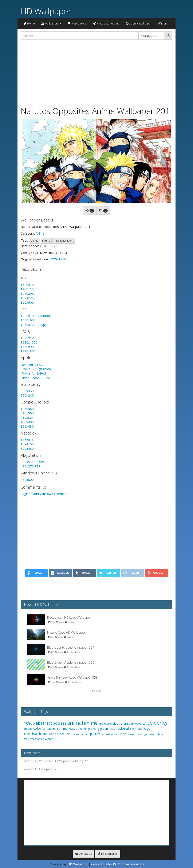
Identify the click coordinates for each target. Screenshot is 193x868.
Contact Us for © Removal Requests (118, 864)
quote (94, 734)
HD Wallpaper (46, 11)
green (104, 729)
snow (123, 734)
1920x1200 (58, 259)
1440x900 (28, 347)
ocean (75, 734)
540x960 (27, 413)
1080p (29, 723)
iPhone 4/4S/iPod (33, 373)
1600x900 (28, 320)
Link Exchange (108, 854)
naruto (46, 241)
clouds (28, 729)
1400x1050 (29, 289)
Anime (40, 233)
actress (60, 723)
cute (49, 729)
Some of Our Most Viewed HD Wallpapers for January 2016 (57, 761)
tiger (146, 734)
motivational (36, 734)
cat (145, 723)
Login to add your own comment (44, 494)
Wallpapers (51, 23)
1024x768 (28, 298)
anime (35, 241)
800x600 (27, 302)
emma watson (69, 728)
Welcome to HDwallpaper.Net (41, 769)
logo (147, 728)
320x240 (27, 395)
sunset (131, 734)
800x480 (27, 448)
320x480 (27, 426)
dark (55, 729)
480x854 (27, 417)
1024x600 (28, 444)
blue (124, 723)
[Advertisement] (96, 72)
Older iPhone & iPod (35, 378)
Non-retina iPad (32, 364)
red (103, 734)
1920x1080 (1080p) (35, 316)
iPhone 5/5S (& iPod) (36, 369)
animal (75, 723)
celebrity (157, 723)
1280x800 (28, 351)
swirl (139, 734)
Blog (162, 23)
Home (29, 23)
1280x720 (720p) (33, 325)
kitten (133, 729)
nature (65, 734)
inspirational (119, 728)
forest (84, 729)
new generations (64, 241)
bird (109, 724)
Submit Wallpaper (139, 23)
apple (102, 724)
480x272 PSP (31, 466)
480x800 (27, 422)
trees (33, 739)
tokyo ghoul (156, 734)
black (116, 723)
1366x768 (28, 440)
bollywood (135, 724)
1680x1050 (29, 342)
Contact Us (84, 854)
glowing (94, 728)
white (40, 739)
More (97, 691)
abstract (44, 723)
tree (26, 739)
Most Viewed (77, 23)
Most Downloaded (106, 23)
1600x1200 (29, 285)
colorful (39, 728)
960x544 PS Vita (33, 462)
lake (140, 729)
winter (49, 739)
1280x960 (28, 293)
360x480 (27, 391)
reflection (112, 734)
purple (84, 734)
